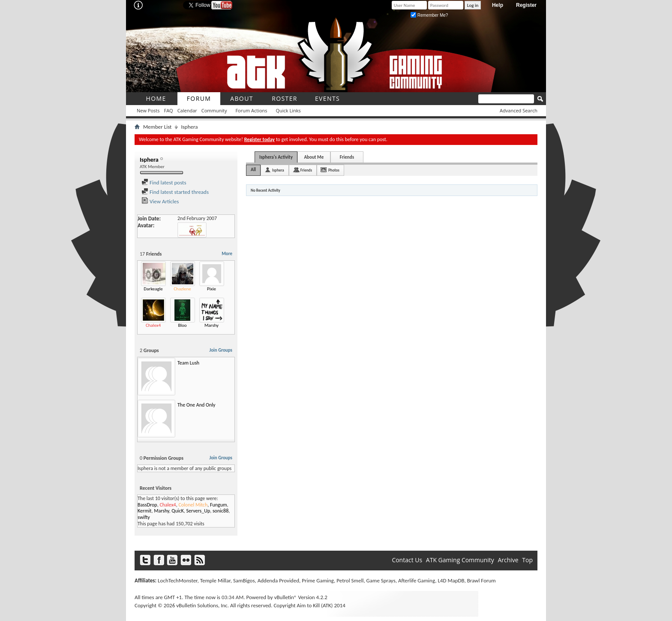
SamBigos (244, 580)
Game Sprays (381, 580)
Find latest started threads (175, 192)
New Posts (148, 110)
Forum (199, 98)
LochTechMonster (177, 580)
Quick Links (288, 110)
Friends (347, 157)
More (227, 254)
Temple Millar (215, 580)
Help (498, 5)
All (253, 170)
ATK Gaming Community (460, 560)
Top (527, 560)
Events (327, 98)
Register (526, 5)
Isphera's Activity (276, 157)
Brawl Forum (481, 580)
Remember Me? (429, 15)
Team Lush (188, 363)
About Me (314, 157)
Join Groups (221, 350)
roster (285, 98)
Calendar (187, 110)
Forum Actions (251, 110)
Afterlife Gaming (417, 580)
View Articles (160, 201)
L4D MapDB (451, 580)
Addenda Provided (278, 580)
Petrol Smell (350, 580)
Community (214, 110)
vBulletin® (286, 597)
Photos (334, 170)
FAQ (168, 110)
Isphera (278, 170)
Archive (508, 560)
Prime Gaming (318, 580)
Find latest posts (164, 182)
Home (156, 98)
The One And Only (196, 405)
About (242, 98)
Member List (157, 127)
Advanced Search (519, 110)
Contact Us (407, 560)
